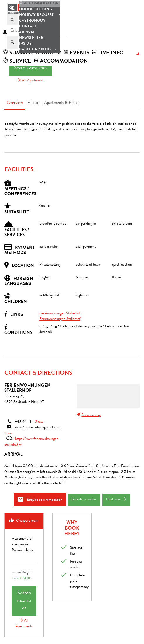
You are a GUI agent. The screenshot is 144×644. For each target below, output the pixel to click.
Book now (116, 499)
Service (17, 61)
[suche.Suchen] (12, 43)
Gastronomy (32, 21)
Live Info (108, 53)
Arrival (27, 32)
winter (48, 53)
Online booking (35, 10)
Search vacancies (31, 68)
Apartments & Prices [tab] (62, 103)
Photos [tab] (33, 103)
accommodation (61, 61)
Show (39, 422)
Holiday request (36, 15)
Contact (28, 27)
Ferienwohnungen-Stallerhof (60, 319)
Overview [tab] (15, 103)
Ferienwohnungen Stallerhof (60, 314)
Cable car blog (35, 50)
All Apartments (31, 81)
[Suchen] (12, 20)
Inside (25, 44)
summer (18, 53)
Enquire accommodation (40, 499)
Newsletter (31, 38)
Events (76, 53)
